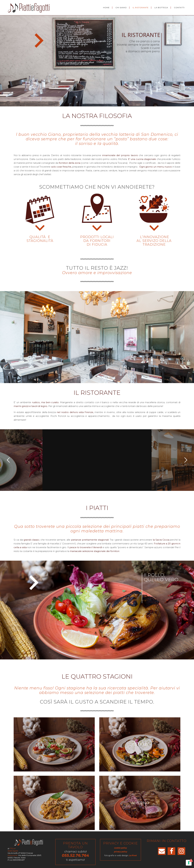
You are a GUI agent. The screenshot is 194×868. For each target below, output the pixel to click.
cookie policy (120, 848)
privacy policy (121, 852)
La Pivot (133, 855)
